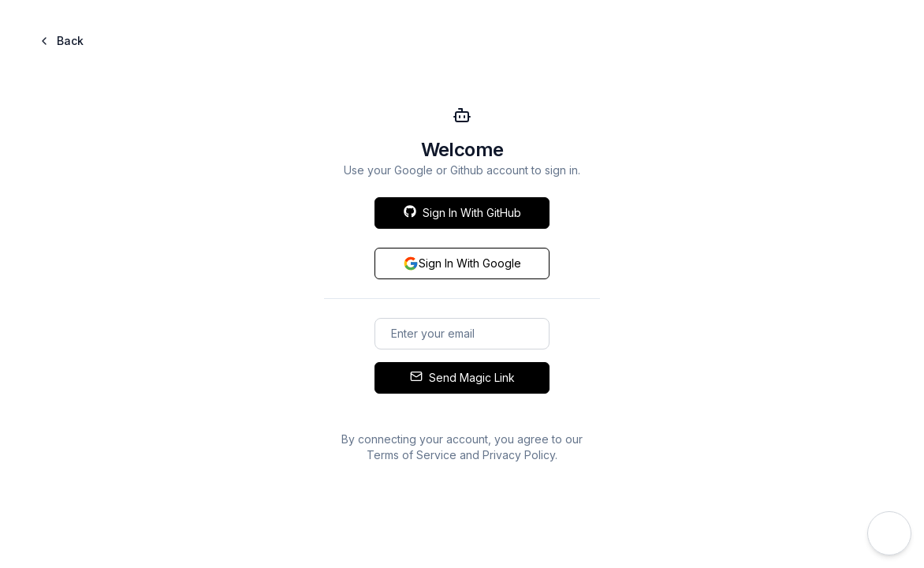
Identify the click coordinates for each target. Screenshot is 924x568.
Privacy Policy (519, 455)
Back (61, 41)
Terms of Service (412, 455)
